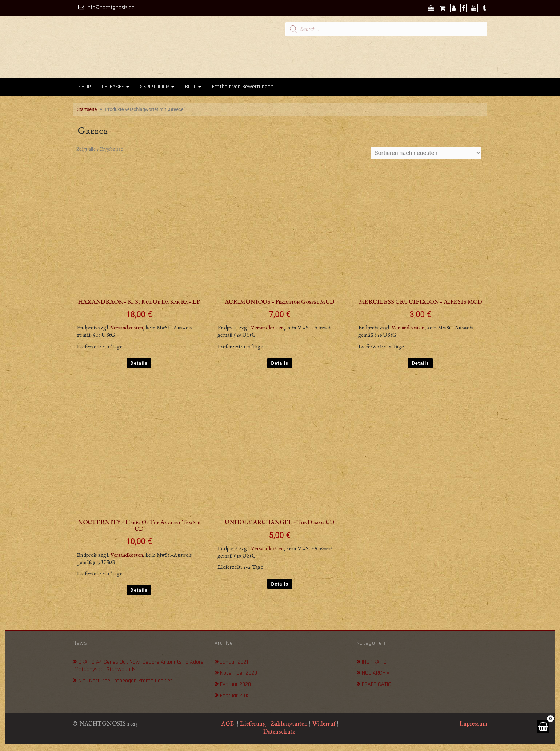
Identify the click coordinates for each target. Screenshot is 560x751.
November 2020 (239, 673)
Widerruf (324, 724)
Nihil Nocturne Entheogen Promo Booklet (125, 681)
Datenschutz (280, 732)
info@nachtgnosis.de (111, 7)
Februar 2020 (235, 684)
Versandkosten (127, 328)
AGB (227, 724)
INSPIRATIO (374, 662)
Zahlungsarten (289, 724)
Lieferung (253, 724)
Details (139, 363)
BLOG (191, 87)
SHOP (85, 87)
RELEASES (113, 87)
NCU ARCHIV (376, 673)
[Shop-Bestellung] (426, 153)
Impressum (473, 724)
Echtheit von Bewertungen (243, 87)
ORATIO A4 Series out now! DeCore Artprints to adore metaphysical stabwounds (139, 666)
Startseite (87, 109)
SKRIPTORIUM (155, 87)
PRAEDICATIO (377, 684)
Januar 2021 (234, 662)
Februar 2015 (235, 696)
